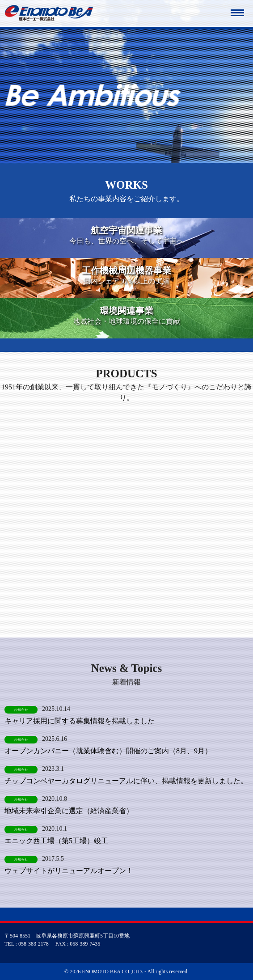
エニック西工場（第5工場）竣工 (56, 841)
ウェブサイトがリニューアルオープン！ (69, 871)
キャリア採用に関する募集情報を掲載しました (80, 721)
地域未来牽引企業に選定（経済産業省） (69, 811)
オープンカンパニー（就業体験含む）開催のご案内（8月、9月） (108, 751)
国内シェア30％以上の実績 (126, 275)
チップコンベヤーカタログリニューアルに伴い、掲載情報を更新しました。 (126, 781)
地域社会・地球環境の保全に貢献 (126, 315)
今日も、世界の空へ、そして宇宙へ (126, 234)
